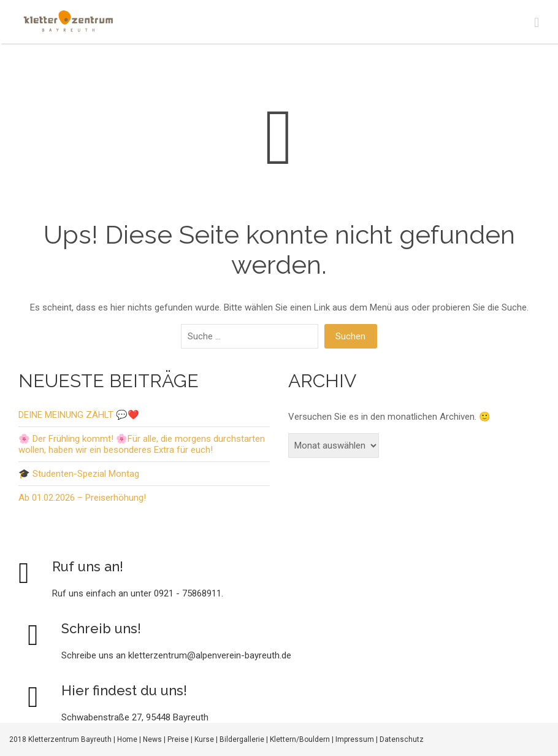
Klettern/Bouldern (300, 739)
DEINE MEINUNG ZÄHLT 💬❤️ (79, 415)
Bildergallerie (242, 739)
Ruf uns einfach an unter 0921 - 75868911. (138, 593)
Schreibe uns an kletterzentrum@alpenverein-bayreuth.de (176, 655)
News (152, 739)
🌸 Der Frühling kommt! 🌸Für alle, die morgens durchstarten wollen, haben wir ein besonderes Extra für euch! (142, 444)
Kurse (204, 739)
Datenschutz (402, 739)
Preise (178, 739)
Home (127, 739)
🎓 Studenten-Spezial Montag (79, 474)
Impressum (355, 739)
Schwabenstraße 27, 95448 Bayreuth (135, 717)
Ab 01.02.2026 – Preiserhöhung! (82, 498)
